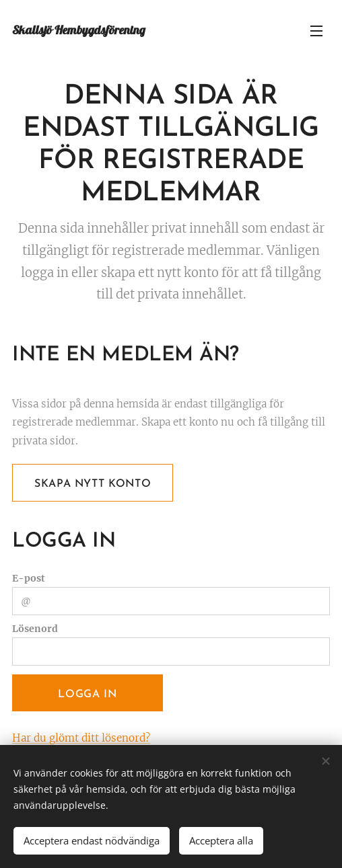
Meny (316, 31)
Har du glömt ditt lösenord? (81, 738)
